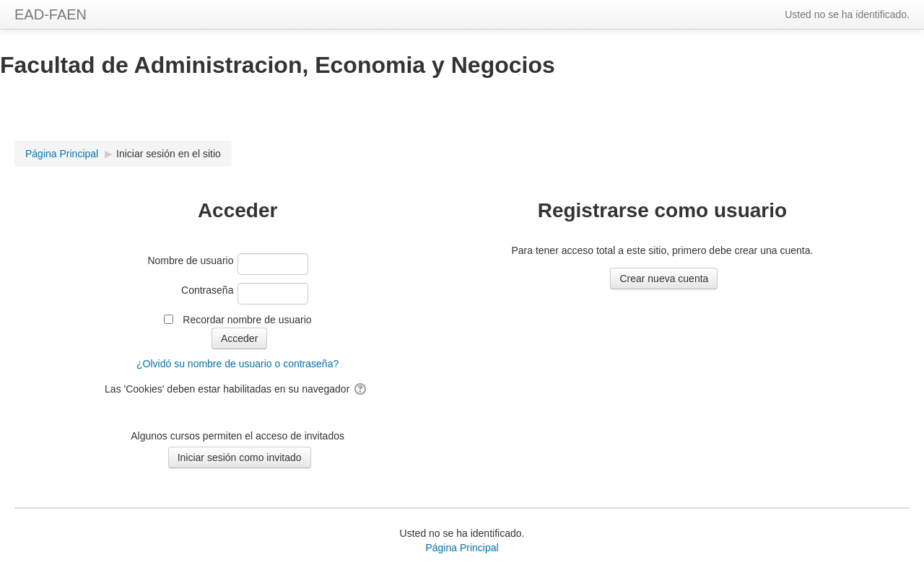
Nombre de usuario (190, 260)
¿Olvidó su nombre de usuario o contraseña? (237, 364)
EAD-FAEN (51, 14)
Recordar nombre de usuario (247, 320)
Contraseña (207, 290)
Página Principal (462, 548)
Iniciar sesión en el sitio (169, 154)
